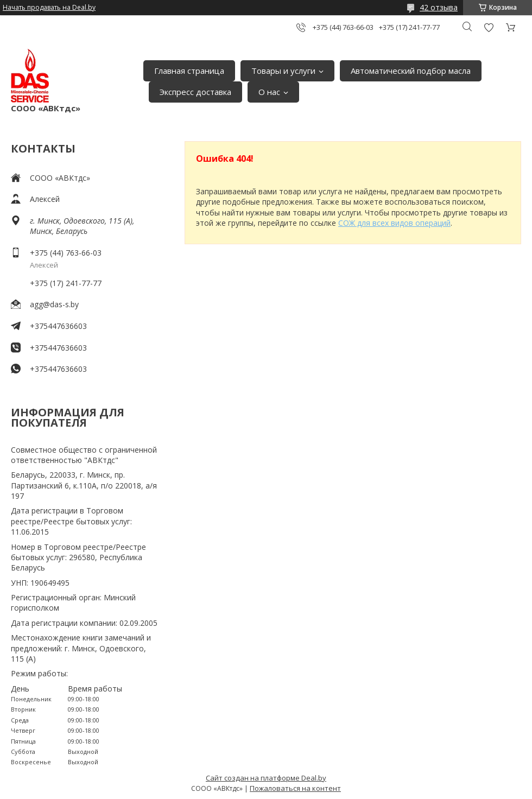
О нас (269, 92)
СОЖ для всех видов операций (394, 223)
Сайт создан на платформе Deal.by (266, 778)
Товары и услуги (283, 71)
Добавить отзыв (489, 27)
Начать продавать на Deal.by (49, 8)
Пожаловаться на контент (295, 788)
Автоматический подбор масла (411, 71)
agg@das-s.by (54, 304)
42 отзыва (439, 7)
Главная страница (189, 71)
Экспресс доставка (195, 92)
